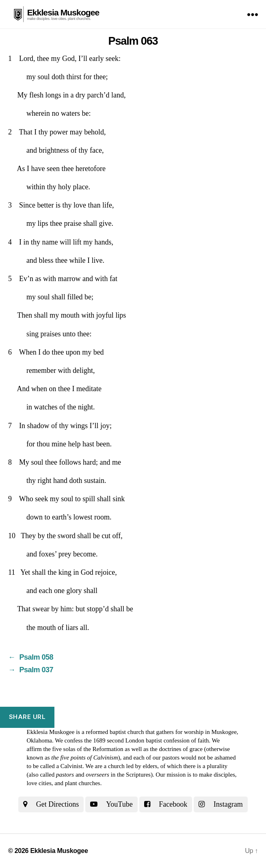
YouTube (111, 804)
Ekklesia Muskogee (63, 12)
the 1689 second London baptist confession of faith (146, 740)
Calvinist (71, 766)
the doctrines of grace (176, 749)
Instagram (221, 804)
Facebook (166, 804)
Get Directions (51, 804)
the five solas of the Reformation (83, 749)
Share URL (27, 717)
